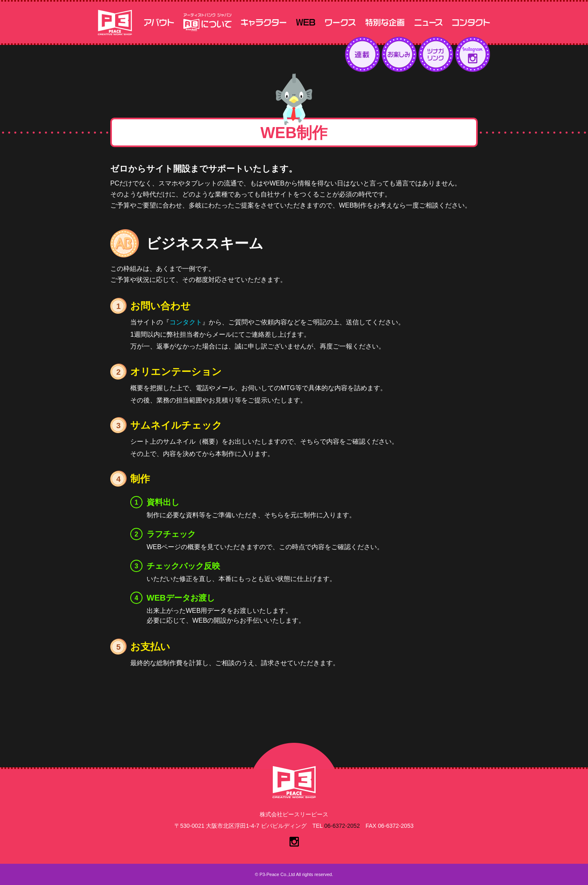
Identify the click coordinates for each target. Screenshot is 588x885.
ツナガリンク (436, 54)
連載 (362, 54)
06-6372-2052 (342, 826)
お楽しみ (399, 54)
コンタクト (186, 322)
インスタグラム (473, 54)
